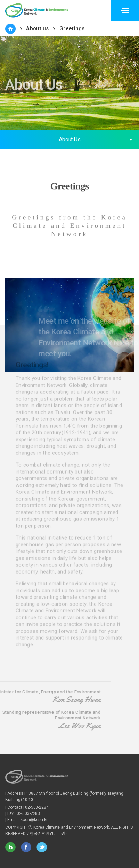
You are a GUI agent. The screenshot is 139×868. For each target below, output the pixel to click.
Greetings (72, 28)
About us (37, 28)
